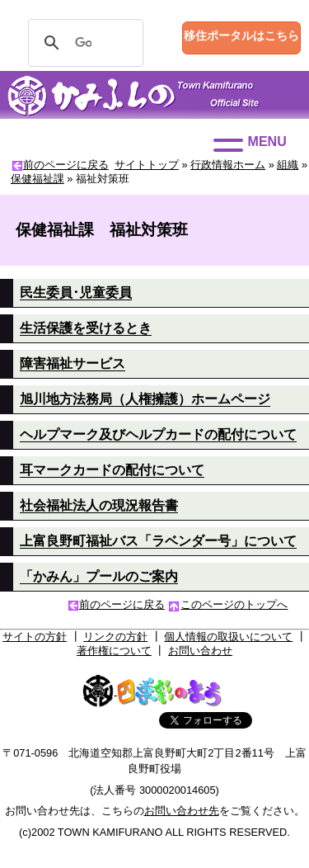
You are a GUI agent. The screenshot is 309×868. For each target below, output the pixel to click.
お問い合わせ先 (182, 811)
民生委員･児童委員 (76, 292)
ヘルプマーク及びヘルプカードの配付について (158, 434)
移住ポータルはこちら (241, 35)
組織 (288, 165)
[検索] (83, 43)
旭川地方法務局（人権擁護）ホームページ (145, 399)
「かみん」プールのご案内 (99, 576)
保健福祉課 (37, 179)
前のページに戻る (66, 165)
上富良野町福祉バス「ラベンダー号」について (158, 541)
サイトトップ (147, 165)
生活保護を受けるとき (86, 328)
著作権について (114, 651)
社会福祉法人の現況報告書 (99, 505)
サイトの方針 (35, 637)
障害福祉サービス (73, 363)
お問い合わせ (200, 651)
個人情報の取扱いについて (228, 637)
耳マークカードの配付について (112, 470)
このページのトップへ (234, 604)
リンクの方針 (115, 637)
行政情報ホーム (228, 165)
